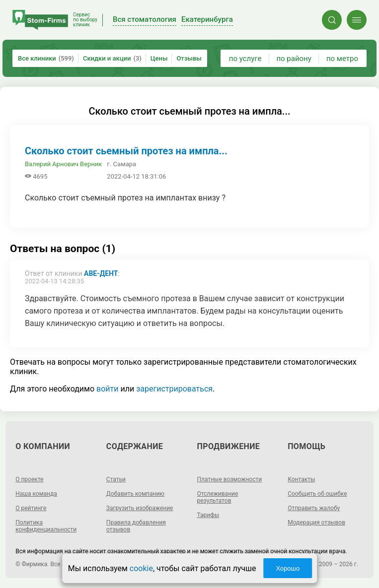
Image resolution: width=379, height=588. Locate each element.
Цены (159, 58)
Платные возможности (230, 479)
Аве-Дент (101, 273)
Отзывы (189, 58)
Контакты (301, 479)
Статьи (116, 479)
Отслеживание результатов (218, 497)
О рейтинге (31, 508)
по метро (342, 59)
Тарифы (208, 515)
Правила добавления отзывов (136, 526)
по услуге (245, 59)
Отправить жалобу (314, 508)
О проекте (29, 479)
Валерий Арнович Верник (63, 164)
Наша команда (36, 494)
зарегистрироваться (174, 389)
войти (107, 389)
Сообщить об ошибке (317, 494)
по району (294, 59)
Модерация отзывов (316, 523)
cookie (141, 568)
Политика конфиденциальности (46, 526)
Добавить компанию (135, 494)
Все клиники (46, 58)
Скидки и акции (112, 58)
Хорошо (288, 568)
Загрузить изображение (140, 508)
